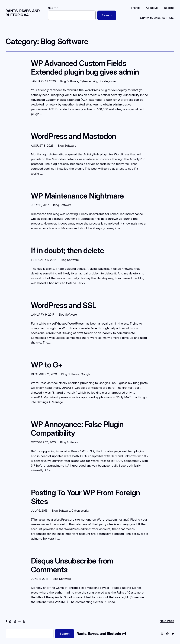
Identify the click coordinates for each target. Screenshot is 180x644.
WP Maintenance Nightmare (77, 196)
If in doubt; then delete (67, 251)
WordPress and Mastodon (73, 136)
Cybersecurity (88, 81)
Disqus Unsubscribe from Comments (72, 565)
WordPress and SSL (64, 305)
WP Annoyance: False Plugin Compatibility (77, 429)
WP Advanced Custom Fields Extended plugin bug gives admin (85, 68)
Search (53, 8)
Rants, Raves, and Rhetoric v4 (23, 13)
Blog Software (69, 81)
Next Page (167, 621)
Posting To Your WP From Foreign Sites (85, 497)
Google (86, 374)
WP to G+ (47, 365)
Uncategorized (108, 81)
